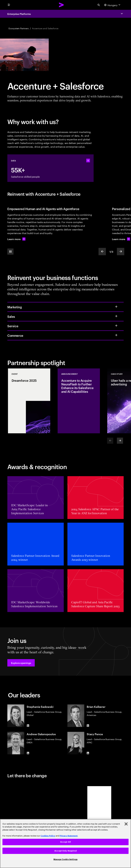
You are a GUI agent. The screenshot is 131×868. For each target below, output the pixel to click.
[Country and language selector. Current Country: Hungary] (113, 5)
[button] (21, 663)
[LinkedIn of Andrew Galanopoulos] (28, 753)
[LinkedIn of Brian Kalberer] (88, 726)
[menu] (9, 5)
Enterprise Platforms (19, 14)
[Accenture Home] (61, 5)
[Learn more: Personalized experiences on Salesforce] (121, 239)
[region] (65, 844)
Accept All (65, 842)
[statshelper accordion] (88, 161)
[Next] (120, 441)
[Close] (126, 824)
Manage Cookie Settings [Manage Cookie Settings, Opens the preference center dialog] (65, 859)
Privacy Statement (69, 836)
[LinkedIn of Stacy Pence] (88, 753)
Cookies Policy (48, 836)
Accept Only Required (65, 851)
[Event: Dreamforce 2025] (29, 401)
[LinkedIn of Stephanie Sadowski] (28, 726)
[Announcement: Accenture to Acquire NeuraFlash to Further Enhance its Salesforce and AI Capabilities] (79, 401)
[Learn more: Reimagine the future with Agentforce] (16, 239)
